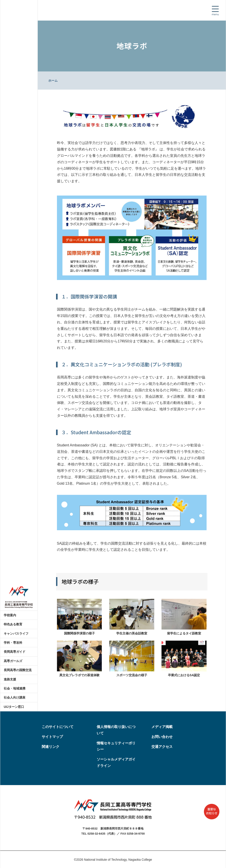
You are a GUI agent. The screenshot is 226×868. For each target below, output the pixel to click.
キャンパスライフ (16, 634)
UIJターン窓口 (14, 707)
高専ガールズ (13, 661)
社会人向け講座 (15, 697)
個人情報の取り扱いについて (116, 730)
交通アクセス (162, 747)
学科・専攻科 (13, 643)
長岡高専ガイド (15, 652)
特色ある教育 (13, 624)
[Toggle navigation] (215, 11)
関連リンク (51, 747)
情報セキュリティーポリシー (116, 746)
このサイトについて (58, 727)
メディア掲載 (162, 727)
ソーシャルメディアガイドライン (116, 762)
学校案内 (10, 615)
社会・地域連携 (15, 688)
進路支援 (10, 679)
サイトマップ (52, 737)
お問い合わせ (162, 737)
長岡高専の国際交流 (18, 670)
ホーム (53, 81)
